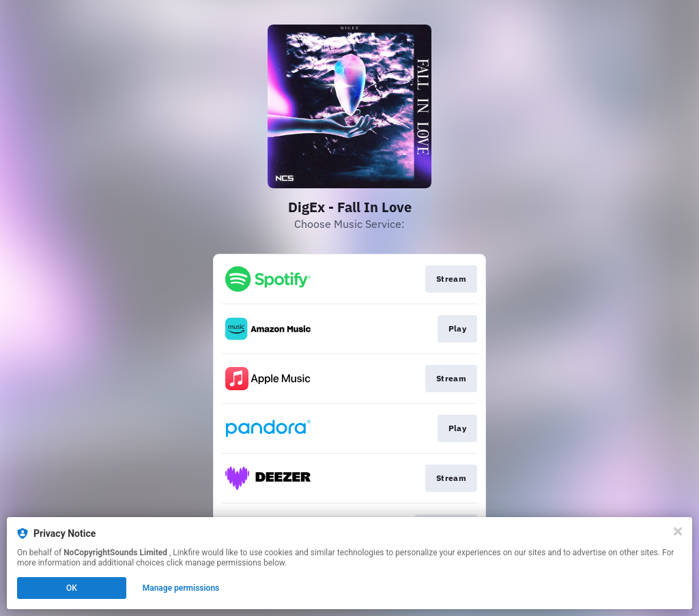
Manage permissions (181, 588)
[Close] (678, 531)
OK (72, 588)
